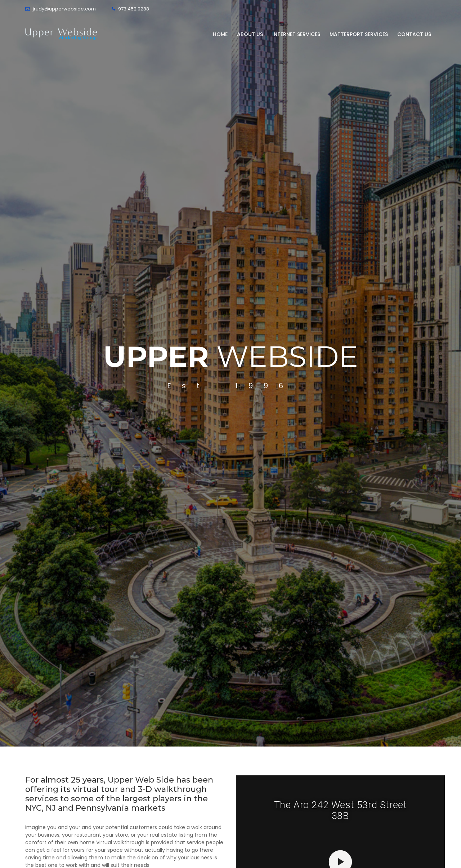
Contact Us (414, 34)
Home (220, 34)
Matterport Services (359, 34)
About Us (250, 34)
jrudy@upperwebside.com (64, 9)
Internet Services (296, 34)
